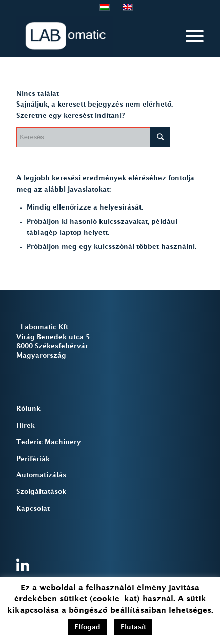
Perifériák (33, 459)
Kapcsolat (33, 509)
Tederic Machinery (49, 442)
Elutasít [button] (133, 627)
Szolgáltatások (41, 492)
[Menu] (189, 36)
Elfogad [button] (87, 627)
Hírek (26, 426)
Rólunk (28, 409)
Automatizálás (41, 475)
